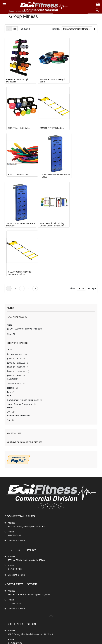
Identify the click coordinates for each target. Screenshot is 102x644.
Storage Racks (14, 577)
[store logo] (44, 7)
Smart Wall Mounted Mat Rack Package (18, 171)
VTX (11, 310)
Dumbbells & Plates (16, 572)
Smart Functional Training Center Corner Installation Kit (52, 171)
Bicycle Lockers (14, 604)
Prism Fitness (16, 281)
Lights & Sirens (14, 625)
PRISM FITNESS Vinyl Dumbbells (17, 78)
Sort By (56, 29)
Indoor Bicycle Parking (17, 599)
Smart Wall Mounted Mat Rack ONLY (81, 125)
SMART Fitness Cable (48, 123)
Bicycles (11, 620)
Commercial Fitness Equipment (25, 298)
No (10, 318)
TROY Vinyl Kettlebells (80, 77)
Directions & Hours (16, 438)
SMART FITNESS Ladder (18, 123)
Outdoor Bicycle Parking (18, 593)
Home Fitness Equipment (22, 302)
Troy (11, 290)
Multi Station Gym (15, 562)
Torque (12, 285)
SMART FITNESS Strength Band (51, 78)
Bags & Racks (14, 630)
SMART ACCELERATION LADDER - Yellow (81, 171)
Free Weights (13, 567)
